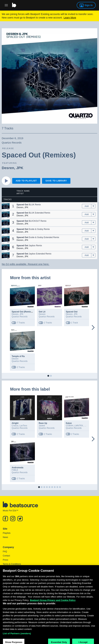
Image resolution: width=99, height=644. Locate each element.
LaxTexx (23, 426)
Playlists (7, 533)
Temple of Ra (18, 356)
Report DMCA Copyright (14, 572)
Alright (15, 423)
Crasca (15, 426)
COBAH (70, 426)
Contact (6, 556)
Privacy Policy (9, 568)
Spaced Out (72, 312)
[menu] (93, 206)
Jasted (42, 426)
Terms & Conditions (12, 564)
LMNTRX (79, 426)
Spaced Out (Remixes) (23, 312)
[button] (6, 206)
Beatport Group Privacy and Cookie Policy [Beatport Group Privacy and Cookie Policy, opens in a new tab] (53, 609)
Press (5, 560)
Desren (8, 168)
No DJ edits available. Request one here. (26, 264)
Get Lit (42, 312)
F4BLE (15, 470)
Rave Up (43, 423)
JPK (20, 168)
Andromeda (18, 468)
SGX (86, 426)
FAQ (5, 552)
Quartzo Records (20, 317)
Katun (69, 423)
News (5, 537)
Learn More (70, 18)
